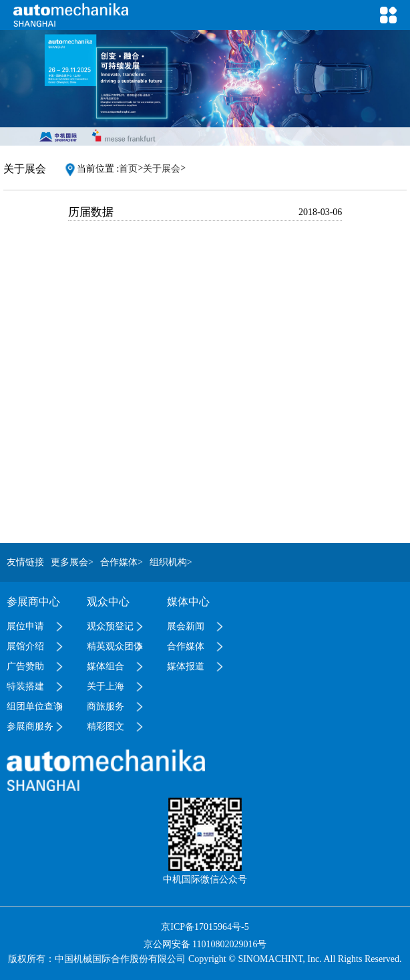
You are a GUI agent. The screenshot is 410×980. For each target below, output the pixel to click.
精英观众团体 (115, 646)
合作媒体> (122, 562)
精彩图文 (106, 726)
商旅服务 (106, 706)
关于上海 (106, 686)
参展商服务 (30, 726)
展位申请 (25, 626)
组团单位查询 (35, 706)
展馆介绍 (25, 646)
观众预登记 (110, 626)
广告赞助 (25, 666)
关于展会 (162, 169)
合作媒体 (186, 646)
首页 (128, 169)
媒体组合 (106, 666)
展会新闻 (186, 626)
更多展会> (72, 562)
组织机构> (171, 562)
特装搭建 (25, 686)
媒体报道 (186, 666)
